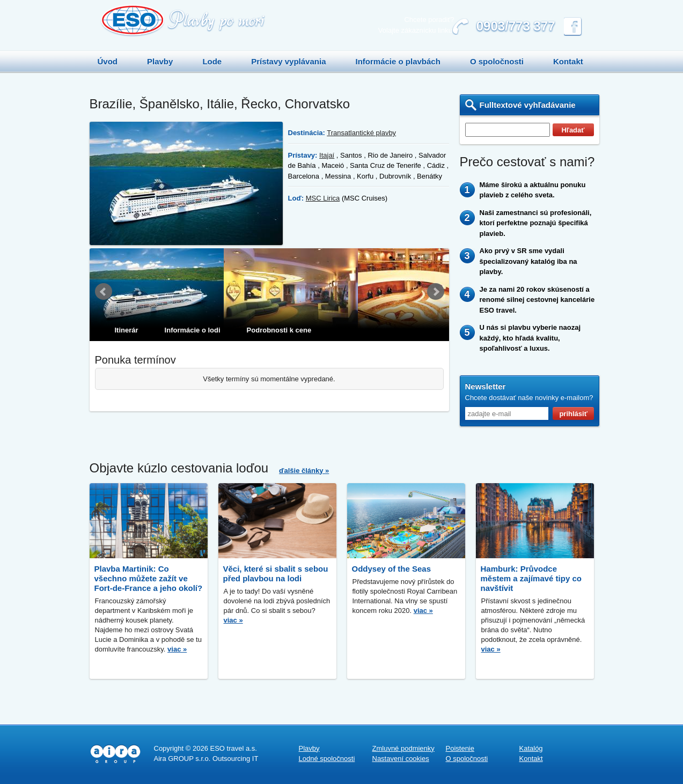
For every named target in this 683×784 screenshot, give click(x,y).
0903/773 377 (516, 26)
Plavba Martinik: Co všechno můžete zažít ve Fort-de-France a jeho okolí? (149, 578)
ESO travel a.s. (233, 748)
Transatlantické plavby (361, 133)
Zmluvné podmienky (403, 748)
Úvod (108, 61)
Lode (212, 61)
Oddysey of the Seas (392, 569)
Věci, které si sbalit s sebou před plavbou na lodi (276, 574)
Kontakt (568, 61)
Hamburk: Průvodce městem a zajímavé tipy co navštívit (531, 578)
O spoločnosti (497, 61)
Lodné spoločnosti (327, 759)
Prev (104, 291)
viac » (177, 649)
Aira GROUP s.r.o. (182, 759)
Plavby (160, 61)
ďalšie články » (304, 471)
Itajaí (327, 155)
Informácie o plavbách (398, 61)
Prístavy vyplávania (288, 61)
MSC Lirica (323, 198)
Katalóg (531, 748)
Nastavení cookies (401, 759)
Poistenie (460, 748)
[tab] (120, 330)
